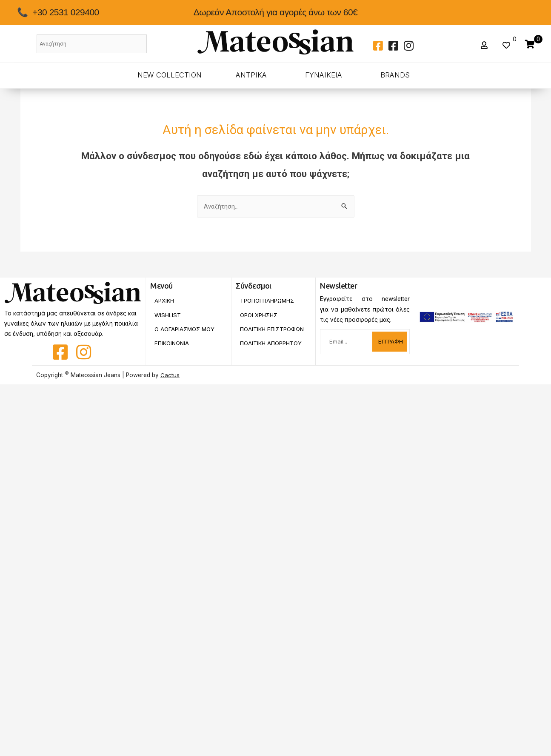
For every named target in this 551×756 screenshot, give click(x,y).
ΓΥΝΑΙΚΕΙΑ (324, 75)
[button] (485, 45)
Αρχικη (164, 301)
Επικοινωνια (173, 344)
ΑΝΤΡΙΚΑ (251, 75)
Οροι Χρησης (259, 315)
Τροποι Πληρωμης (268, 301)
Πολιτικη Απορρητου (272, 349)
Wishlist (168, 315)
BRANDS (395, 75)
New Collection (170, 75)
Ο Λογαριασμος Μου (186, 329)
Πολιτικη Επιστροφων (259, 332)
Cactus (170, 375)
